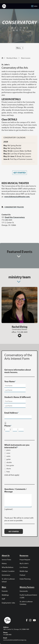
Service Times (6, 560)
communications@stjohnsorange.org (15, 640)
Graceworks (24, 591)
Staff (3, 599)
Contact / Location (8, 571)
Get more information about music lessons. (18, 371)
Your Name (10, 381)
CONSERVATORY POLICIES (14, 207)
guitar (9, 459)
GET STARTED (19, 173)
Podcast (22, 575)
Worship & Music (12, 58)
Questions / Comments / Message (15, 490)
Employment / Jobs (8, 603)
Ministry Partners (27, 587)
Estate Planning (25, 579)
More (4, 587)
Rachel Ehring (20, 327)
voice (8, 453)
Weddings (5, 595)
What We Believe (8, 567)
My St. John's (24, 563)
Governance (6, 575)
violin (8, 456)
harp (8, 472)
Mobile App (24, 571)
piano (8, 450)
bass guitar (10, 465)
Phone (8, 426)
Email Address (11, 413)
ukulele (9, 462)
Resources (24, 556)
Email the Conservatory (15, 217)
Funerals (5, 591)
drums (9, 469)
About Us (6, 556)
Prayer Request (25, 560)
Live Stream (24, 567)
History (4, 563)
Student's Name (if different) (18, 397)
